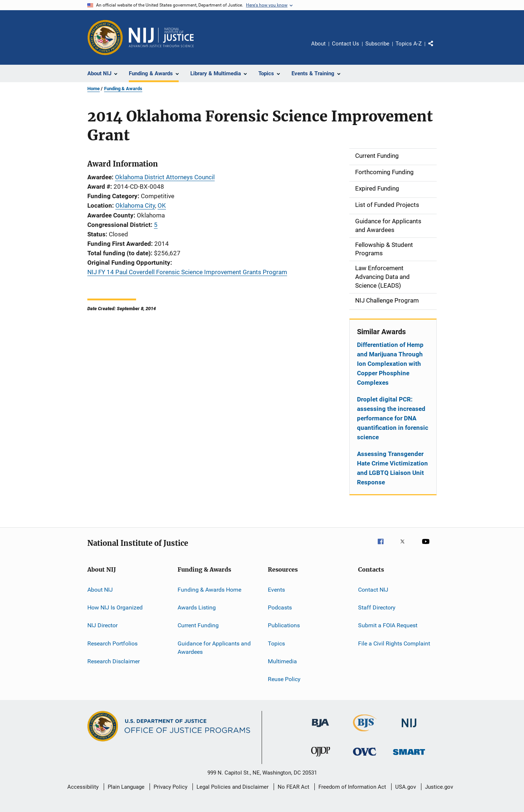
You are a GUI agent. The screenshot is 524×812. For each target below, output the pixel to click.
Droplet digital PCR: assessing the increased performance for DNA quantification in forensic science (393, 418)
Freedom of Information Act (352, 787)
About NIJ (100, 589)
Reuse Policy (284, 679)
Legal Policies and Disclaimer (233, 787)
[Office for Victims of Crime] (365, 757)
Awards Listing (197, 607)
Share (437, 49)
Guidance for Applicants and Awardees (214, 647)
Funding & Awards (123, 89)
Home (94, 89)
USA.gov (406, 787)
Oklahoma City (135, 205)
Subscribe (377, 44)
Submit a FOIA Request (388, 625)
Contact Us (346, 44)
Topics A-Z (409, 44)
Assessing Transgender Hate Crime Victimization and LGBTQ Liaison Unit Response (392, 468)
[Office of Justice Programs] (105, 37)
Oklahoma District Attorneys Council (165, 177)
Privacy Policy (170, 787)
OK (162, 205)
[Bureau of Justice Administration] (320, 728)
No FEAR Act (293, 787)
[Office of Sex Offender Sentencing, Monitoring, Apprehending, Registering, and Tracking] (409, 756)
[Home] (161, 37)
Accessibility (83, 787)
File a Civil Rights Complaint (394, 643)
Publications (284, 625)
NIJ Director (102, 625)
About (318, 44)
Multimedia (282, 661)
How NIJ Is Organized (115, 607)
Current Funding (198, 625)
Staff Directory (377, 607)
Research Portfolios (112, 643)
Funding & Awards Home (209, 589)
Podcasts (280, 607)
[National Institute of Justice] (409, 729)
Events (276, 589)
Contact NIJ (373, 589)
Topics (276, 643)
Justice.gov (439, 787)
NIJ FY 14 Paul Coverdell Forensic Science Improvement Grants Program (187, 272)
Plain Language (126, 787)
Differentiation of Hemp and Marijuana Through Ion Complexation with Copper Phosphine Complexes (390, 364)
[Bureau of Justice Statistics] (365, 733)
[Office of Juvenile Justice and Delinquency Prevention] (321, 758)
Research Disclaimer (114, 661)
